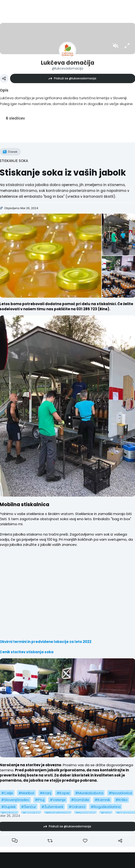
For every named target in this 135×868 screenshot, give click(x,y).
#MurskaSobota (89, 793)
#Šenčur (28, 807)
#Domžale (80, 800)
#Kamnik (102, 800)
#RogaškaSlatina (106, 807)
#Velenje (58, 800)
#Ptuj (40, 800)
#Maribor (26, 793)
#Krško (121, 800)
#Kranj (45, 793)
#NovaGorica (120, 793)
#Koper (63, 793)
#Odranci (77, 807)
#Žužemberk (52, 807)
